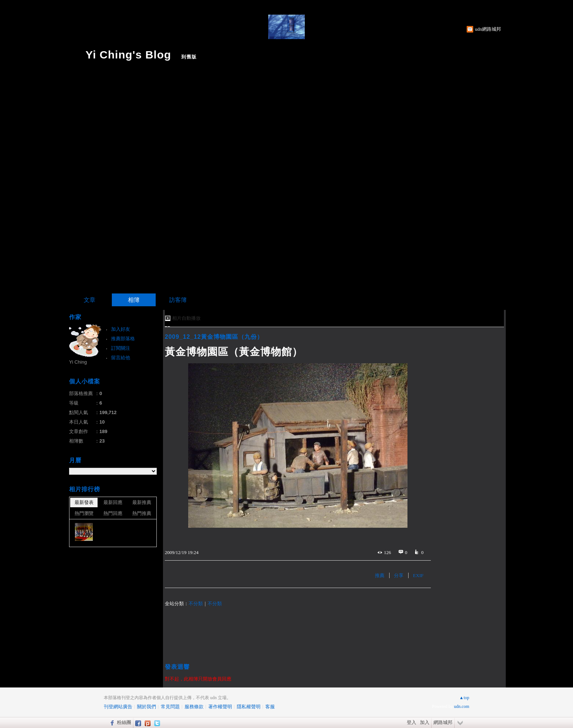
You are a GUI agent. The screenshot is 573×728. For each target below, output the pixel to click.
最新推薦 (142, 502)
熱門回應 (113, 513)
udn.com (462, 706)
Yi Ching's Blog (128, 55)
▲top (464, 698)
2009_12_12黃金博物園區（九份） (214, 337)
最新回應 (113, 502)
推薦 (380, 575)
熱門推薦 (142, 513)
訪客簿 (178, 300)
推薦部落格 (123, 339)
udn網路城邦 (488, 29)
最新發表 (84, 502)
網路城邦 (443, 722)
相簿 (134, 300)
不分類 (196, 604)
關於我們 (147, 707)
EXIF (418, 575)
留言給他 (121, 358)
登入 (411, 722)
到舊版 (189, 57)
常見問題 (170, 707)
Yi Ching (78, 362)
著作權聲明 (220, 707)
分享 (399, 575)
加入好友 (121, 329)
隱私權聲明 (249, 707)
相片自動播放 (186, 318)
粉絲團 (124, 722)
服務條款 (194, 707)
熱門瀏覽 (84, 513)
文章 (90, 300)
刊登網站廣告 (118, 707)
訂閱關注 (121, 348)
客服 (270, 707)
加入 (425, 722)
